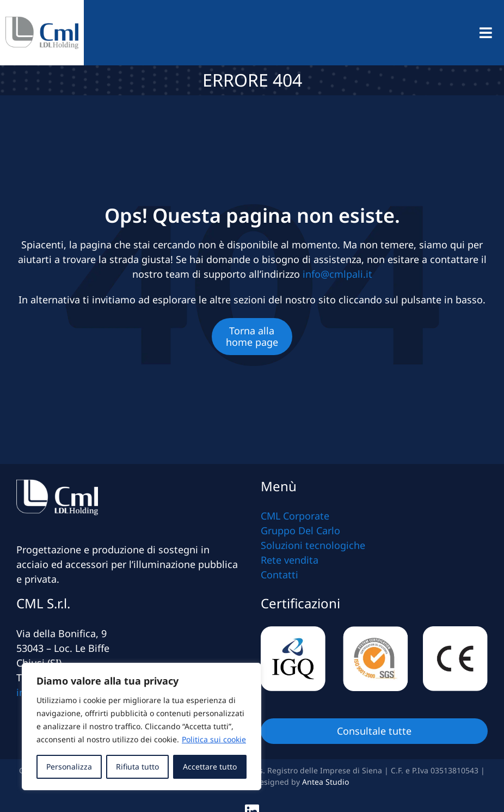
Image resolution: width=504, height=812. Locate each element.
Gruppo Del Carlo (300, 530)
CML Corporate (295, 516)
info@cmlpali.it (337, 274)
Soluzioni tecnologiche (313, 545)
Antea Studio (325, 782)
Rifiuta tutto (137, 767)
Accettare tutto (210, 767)
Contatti (279, 575)
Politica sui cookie (214, 739)
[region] (142, 726)
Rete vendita (290, 560)
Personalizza (69, 767)
